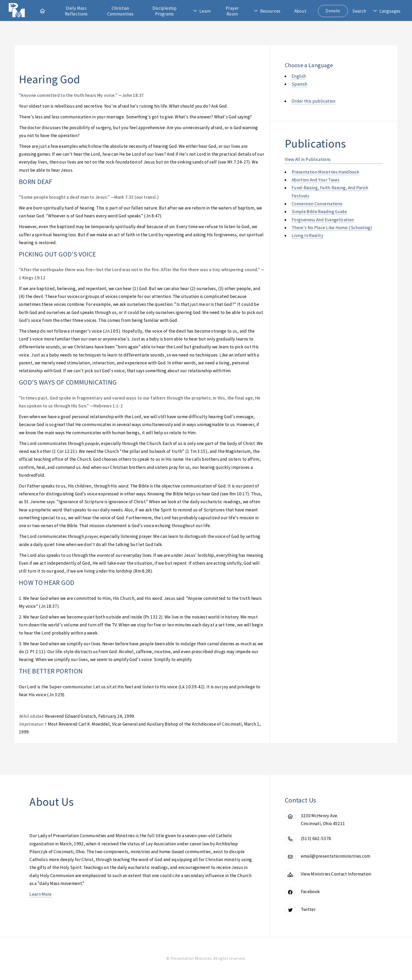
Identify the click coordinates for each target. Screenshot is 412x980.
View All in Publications (308, 159)
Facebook (310, 892)
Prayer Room (232, 11)
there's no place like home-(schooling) (332, 228)
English (299, 76)
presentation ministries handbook (325, 172)
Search (359, 11)
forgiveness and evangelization (323, 220)
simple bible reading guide (319, 212)
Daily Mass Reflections (76, 11)
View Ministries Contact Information (336, 874)
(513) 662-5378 (316, 838)
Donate (333, 11)
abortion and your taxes (316, 180)
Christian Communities (120, 11)
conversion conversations (317, 204)
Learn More (40, 894)
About (300, 11)
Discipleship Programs (164, 11)
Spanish (299, 84)
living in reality (307, 235)
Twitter (308, 909)
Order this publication (314, 101)
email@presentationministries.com (336, 856)
